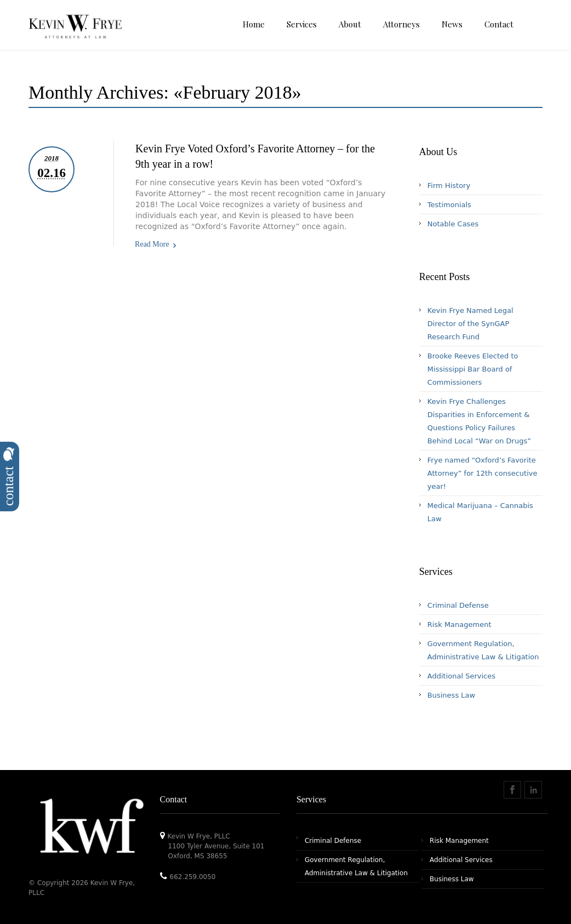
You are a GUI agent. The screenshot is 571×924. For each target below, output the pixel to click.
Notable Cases (453, 224)
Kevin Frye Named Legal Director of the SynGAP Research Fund (470, 324)
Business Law (451, 695)
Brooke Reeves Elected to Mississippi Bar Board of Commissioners (473, 369)
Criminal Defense (458, 605)
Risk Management (459, 624)
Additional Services (461, 676)
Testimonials (449, 205)
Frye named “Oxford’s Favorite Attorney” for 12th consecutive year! (483, 473)
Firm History (449, 186)
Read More (152, 244)
